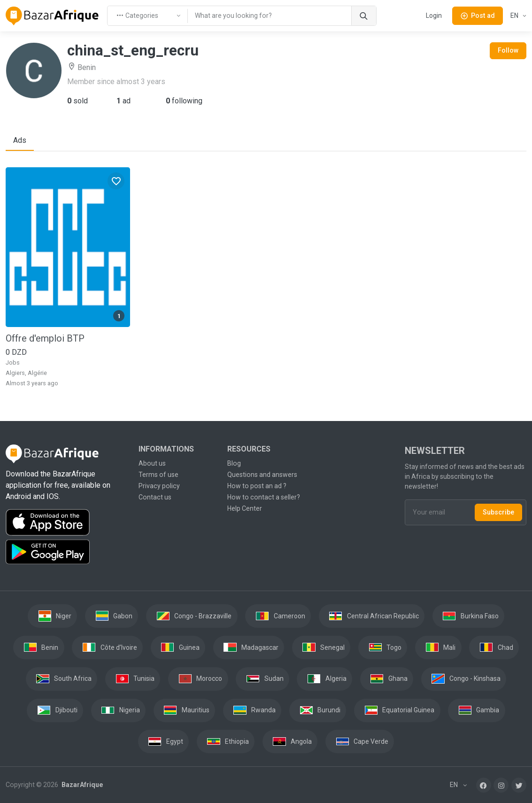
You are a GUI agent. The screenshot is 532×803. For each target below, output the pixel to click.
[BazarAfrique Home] (52, 16)
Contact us (155, 497)
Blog (234, 463)
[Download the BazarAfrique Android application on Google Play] (66, 552)
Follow (508, 50)
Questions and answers (262, 475)
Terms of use (158, 475)
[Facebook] (484, 785)
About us (152, 463)
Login (434, 16)
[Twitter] (519, 785)
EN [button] (515, 16)
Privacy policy (159, 486)
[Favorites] (116, 181)
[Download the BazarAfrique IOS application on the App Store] (66, 523)
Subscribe (498, 512)
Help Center (245, 508)
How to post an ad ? (257, 486)
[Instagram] (501, 785)
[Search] (364, 16)
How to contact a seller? (264, 497)
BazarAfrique (81, 785)
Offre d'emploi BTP (45, 338)
